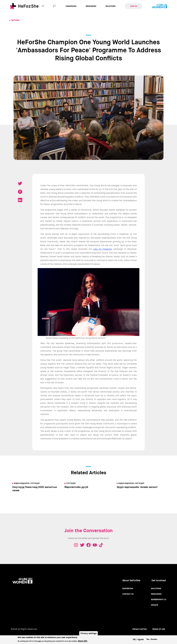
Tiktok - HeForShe (101, 545)
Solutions (110, 6)
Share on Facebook (20, 192)
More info (83, 641)
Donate (155, 605)
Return (15, 20)
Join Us (134, 6)
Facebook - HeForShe (88, 545)
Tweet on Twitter (20, 183)
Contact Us (128, 594)
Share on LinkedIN (20, 200)
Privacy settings (88, 633)
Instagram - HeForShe (76, 545)
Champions (71, 6)
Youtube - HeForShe (95, 545)
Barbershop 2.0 (159, 599)
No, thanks (152, 639)
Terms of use (159, 629)
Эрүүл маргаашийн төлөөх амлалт (137, 487)
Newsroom (128, 588)
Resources (91, 6)
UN (159, 6)
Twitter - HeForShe (82, 545)
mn (43, 6)
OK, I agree (138, 639)
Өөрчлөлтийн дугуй (76, 487)
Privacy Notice (140, 629)
